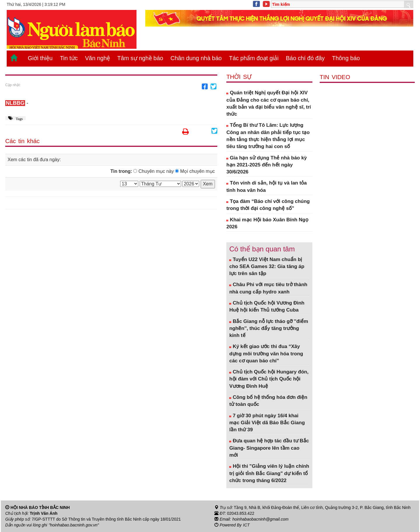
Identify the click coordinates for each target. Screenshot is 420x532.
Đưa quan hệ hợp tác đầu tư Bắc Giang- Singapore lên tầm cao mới (269, 448)
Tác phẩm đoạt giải (254, 58)
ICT (246, 525)
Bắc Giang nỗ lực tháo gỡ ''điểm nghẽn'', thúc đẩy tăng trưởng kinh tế (269, 328)
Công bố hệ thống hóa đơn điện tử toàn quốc (268, 401)
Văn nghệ (98, 58)
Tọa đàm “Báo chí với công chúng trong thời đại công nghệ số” (268, 205)
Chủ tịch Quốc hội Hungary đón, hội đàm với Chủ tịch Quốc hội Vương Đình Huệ (269, 379)
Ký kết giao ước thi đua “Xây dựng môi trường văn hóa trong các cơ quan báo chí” (266, 354)
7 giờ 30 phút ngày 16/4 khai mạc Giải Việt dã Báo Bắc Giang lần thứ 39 (267, 423)
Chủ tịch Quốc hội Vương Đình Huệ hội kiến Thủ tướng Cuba (267, 306)
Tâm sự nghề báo (140, 58)
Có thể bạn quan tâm (262, 249)
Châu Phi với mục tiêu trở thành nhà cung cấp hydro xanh (268, 288)
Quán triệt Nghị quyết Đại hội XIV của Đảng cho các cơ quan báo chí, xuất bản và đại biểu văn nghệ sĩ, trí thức (269, 103)
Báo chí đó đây (305, 58)
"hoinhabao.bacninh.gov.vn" (74, 525)
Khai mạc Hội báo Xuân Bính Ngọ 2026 (267, 223)
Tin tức (69, 58)
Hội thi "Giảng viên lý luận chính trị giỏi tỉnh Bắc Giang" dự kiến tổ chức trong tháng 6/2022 (269, 473)
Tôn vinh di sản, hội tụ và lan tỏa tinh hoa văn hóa (267, 186)
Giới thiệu (40, 58)
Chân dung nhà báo (196, 58)
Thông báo (346, 58)
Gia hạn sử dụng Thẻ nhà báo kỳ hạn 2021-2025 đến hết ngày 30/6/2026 (267, 165)
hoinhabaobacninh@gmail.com (260, 519)
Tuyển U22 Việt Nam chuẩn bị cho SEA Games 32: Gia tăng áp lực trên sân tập (267, 267)
